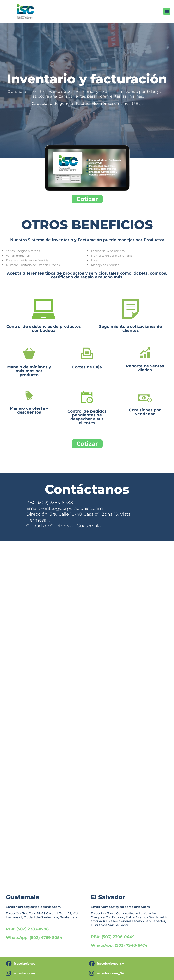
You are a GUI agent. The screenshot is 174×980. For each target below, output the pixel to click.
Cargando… (87, 714)
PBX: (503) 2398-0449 (113, 937)
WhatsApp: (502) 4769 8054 (34, 938)
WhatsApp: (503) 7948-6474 (119, 945)
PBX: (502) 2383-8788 (27, 929)
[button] (167, 11)
